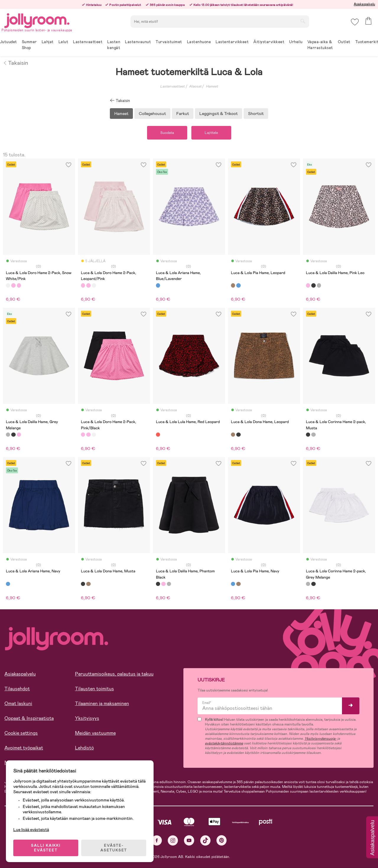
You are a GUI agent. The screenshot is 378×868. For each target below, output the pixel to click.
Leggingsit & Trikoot (219, 114)
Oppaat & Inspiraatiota (29, 718)
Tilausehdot (17, 689)
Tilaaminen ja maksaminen (102, 703)
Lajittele (211, 133)
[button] (355, 22)
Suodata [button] (167, 133)
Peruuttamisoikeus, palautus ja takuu (114, 674)
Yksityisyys (87, 718)
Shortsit (256, 114)
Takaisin (16, 62)
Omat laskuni (18, 703)
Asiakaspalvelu (364, 4)
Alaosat (195, 86)
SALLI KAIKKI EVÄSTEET (46, 848)
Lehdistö (84, 748)
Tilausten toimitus (94, 689)
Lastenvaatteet (172, 86)
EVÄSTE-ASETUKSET (114, 848)
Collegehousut (152, 114)
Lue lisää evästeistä (31, 830)
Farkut (183, 114)
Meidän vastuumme (95, 733)
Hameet (212, 86)
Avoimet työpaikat (24, 748)
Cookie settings (21, 733)
